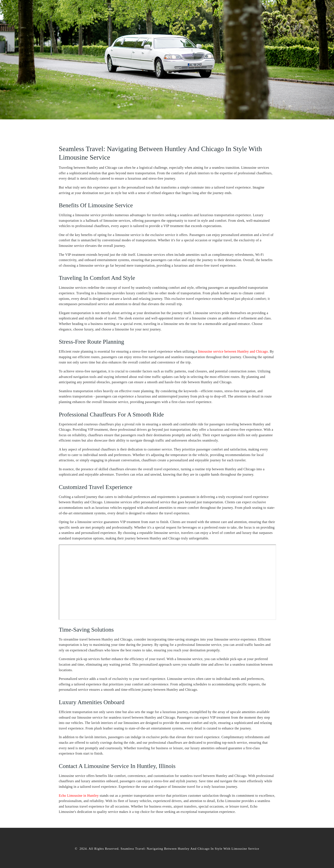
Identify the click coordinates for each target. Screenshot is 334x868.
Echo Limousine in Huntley (79, 796)
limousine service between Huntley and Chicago (233, 351)
